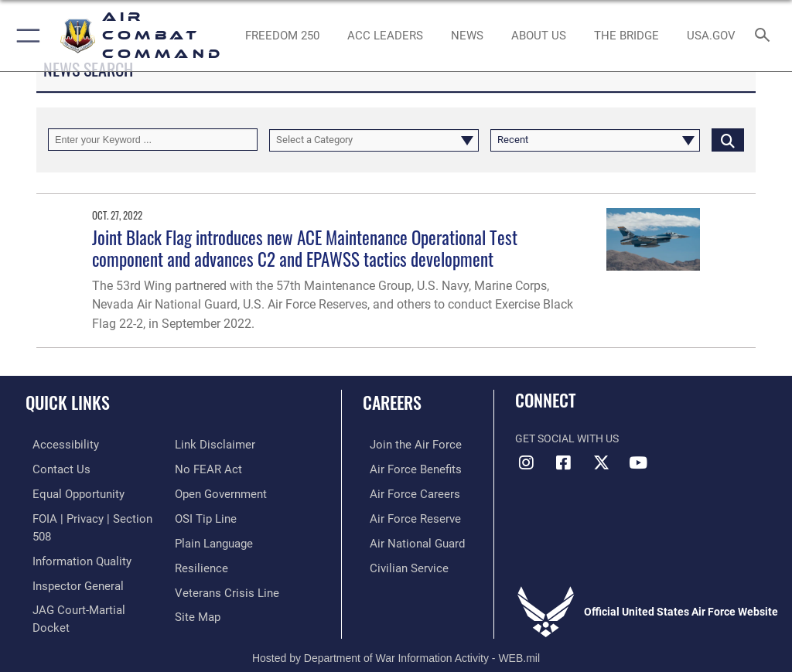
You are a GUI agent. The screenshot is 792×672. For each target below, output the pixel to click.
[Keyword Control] (153, 140)
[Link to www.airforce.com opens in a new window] (405, 444)
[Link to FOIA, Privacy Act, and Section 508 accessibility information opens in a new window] (90, 515)
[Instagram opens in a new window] (527, 462)
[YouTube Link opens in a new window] (638, 462)
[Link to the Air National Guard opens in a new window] (407, 539)
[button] (25, 36)
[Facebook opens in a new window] (564, 462)
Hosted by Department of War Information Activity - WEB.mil (396, 638)
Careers (392, 402)
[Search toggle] (765, 36)
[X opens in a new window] (601, 462)
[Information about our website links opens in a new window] (61, 611)
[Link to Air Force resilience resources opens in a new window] (198, 539)
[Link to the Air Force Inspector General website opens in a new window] (68, 563)
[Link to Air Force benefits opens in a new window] (405, 468)
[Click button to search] (728, 140)
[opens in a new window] (711, 36)
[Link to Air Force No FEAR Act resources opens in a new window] (205, 444)
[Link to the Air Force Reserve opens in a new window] (404, 515)
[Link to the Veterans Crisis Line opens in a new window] (222, 563)
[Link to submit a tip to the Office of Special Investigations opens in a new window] (203, 491)
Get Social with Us (567, 439)
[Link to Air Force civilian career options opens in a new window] (398, 563)
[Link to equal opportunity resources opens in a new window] (69, 491)
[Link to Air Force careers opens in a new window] (404, 491)
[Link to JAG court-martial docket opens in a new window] (87, 587)
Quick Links (68, 402)
